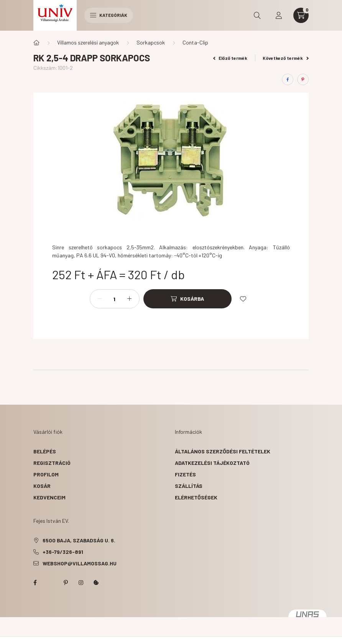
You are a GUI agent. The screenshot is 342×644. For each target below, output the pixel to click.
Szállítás (189, 486)
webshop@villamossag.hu (80, 563)
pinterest (66, 583)
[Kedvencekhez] (243, 299)
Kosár (42, 486)
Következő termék (286, 58)
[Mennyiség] (115, 299)
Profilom (46, 474)
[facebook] (288, 79)
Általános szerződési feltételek (223, 451)
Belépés (45, 451)
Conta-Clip (195, 42)
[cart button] (301, 15)
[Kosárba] (187, 299)
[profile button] (279, 15)
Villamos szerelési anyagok (88, 42)
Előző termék (230, 58)
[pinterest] (303, 79)
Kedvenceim (49, 497)
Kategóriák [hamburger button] (109, 15)
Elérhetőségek (196, 497)
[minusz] (100, 299)
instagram (81, 583)
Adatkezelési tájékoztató (212, 463)
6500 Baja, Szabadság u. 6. (79, 540)
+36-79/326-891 (63, 552)
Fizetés (185, 474)
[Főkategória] (36, 43)
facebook (35, 583)
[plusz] (130, 299)
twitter (50, 583)
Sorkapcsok (151, 42)
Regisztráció (52, 463)
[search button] (257, 15)
